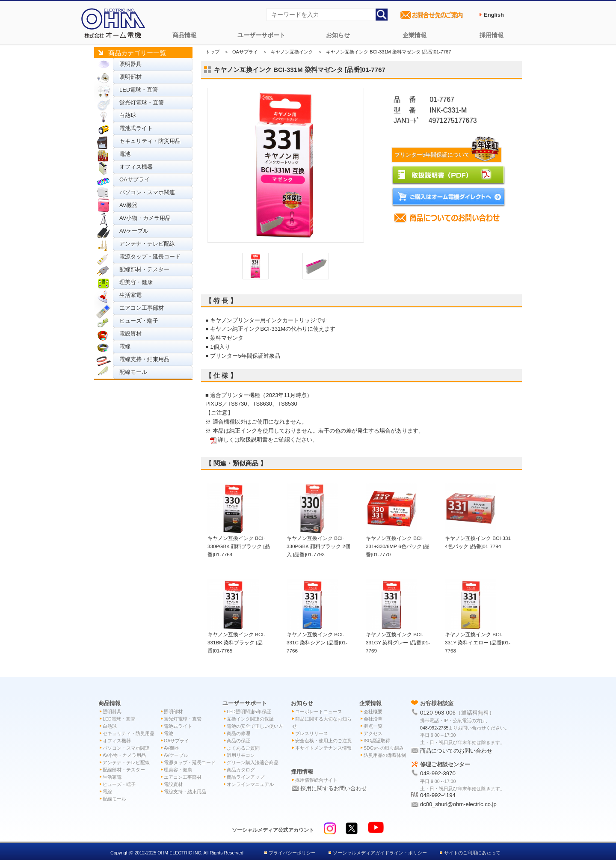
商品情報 (184, 35)
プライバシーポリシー (292, 853)
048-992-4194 (438, 795)
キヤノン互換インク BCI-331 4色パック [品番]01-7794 (478, 538)
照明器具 (130, 64)
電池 (125, 154)
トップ (212, 52)
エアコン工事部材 (142, 308)
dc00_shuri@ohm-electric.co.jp (458, 804)
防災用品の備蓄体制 (385, 755)
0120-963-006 (438, 713)
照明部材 (130, 77)
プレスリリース (312, 733)
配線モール (133, 372)
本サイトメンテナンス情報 (323, 748)
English (494, 15)
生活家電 (130, 295)
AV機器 (128, 205)
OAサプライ (135, 179)
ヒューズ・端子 (139, 321)
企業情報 (415, 35)
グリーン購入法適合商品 (253, 762)
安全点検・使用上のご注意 (323, 741)
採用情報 (492, 35)
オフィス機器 (136, 167)
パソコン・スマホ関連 (147, 192)
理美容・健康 (136, 282)
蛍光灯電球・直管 (142, 102)
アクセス (373, 733)
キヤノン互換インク (292, 52)
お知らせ (338, 35)
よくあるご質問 (243, 748)
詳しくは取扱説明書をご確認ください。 (268, 440)
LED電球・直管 (139, 90)
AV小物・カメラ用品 (145, 218)
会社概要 (373, 712)
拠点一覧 (373, 726)
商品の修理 (238, 733)
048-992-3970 (438, 773)
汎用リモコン (241, 755)
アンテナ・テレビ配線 (147, 244)
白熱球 (128, 115)
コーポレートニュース (319, 712)
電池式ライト (136, 128)
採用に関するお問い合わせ (334, 788)
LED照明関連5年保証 (249, 712)
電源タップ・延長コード (150, 257)
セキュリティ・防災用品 (150, 141)
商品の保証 (238, 741)
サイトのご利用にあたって (472, 853)
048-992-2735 (434, 728)
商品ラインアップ (246, 777)
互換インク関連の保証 (250, 719)
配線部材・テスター (144, 269)
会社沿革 (373, 719)
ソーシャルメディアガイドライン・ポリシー (380, 853)
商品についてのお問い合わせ (456, 751)
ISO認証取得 (377, 741)
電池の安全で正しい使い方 (255, 726)
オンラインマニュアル (250, 784)
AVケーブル (134, 231)
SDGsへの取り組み (384, 748)
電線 (125, 346)
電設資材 (130, 334)
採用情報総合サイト (316, 780)
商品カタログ (241, 770)
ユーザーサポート (261, 35)
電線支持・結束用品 (144, 359)
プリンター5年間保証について (448, 155)
